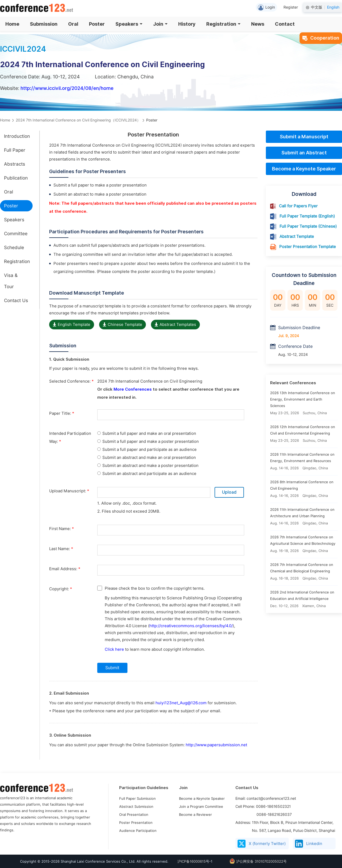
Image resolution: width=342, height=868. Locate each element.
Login (266, 7)
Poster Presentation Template (308, 247)
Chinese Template (123, 325)
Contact (285, 24)
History (187, 24)
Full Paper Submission (137, 798)
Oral (73, 24)
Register (291, 7)
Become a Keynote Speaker (304, 169)
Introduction (17, 136)
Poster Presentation (136, 823)
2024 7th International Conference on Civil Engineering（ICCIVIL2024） (78, 120)
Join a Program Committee (201, 806)
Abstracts (15, 164)
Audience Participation (138, 831)
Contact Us (16, 300)
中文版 (317, 7)
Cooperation (321, 38)
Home (12, 24)
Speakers (129, 24)
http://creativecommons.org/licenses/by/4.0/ (191, 626)
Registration (223, 24)
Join (160, 24)
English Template (72, 325)
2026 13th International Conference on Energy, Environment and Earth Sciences (303, 399)
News (258, 24)
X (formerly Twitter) (262, 844)
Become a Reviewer (195, 814)
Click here (114, 649)
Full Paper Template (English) (307, 216)
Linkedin (309, 844)
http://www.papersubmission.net (216, 745)
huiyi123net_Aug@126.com (181, 703)
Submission (44, 24)
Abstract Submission (136, 806)
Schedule (14, 248)
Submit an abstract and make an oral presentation (147, 458)
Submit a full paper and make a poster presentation (148, 441)
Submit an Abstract (304, 153)
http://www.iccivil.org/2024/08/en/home (67, 88)
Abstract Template (297, 237)
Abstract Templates (175, 325)
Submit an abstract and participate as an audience (147, 474)
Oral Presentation (134, 814)
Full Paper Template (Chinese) (308, 226)
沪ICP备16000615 (192, 861)
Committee (16, 234)
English (333, 7)
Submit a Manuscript (304, 137)
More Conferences (133, 389)
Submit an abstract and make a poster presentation (148, 466)
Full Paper (15, 150)
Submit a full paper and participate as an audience (147, 450)
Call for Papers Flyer (298, 206)
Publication (16, 178)
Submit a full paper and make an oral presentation (147, 433)
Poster (97, 24)
